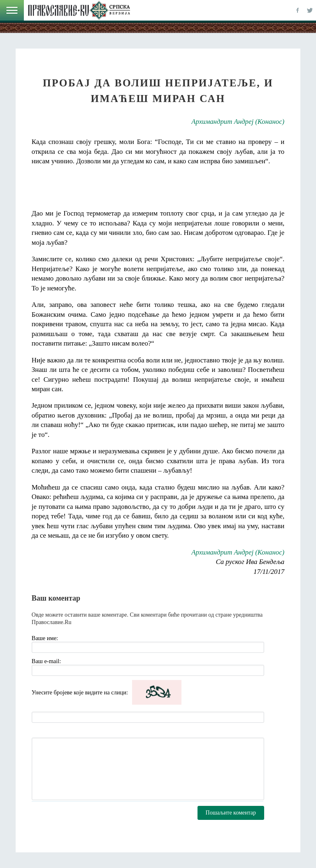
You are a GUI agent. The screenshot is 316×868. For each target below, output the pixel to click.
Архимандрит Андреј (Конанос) (238, 122)
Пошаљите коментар (231, 813)
